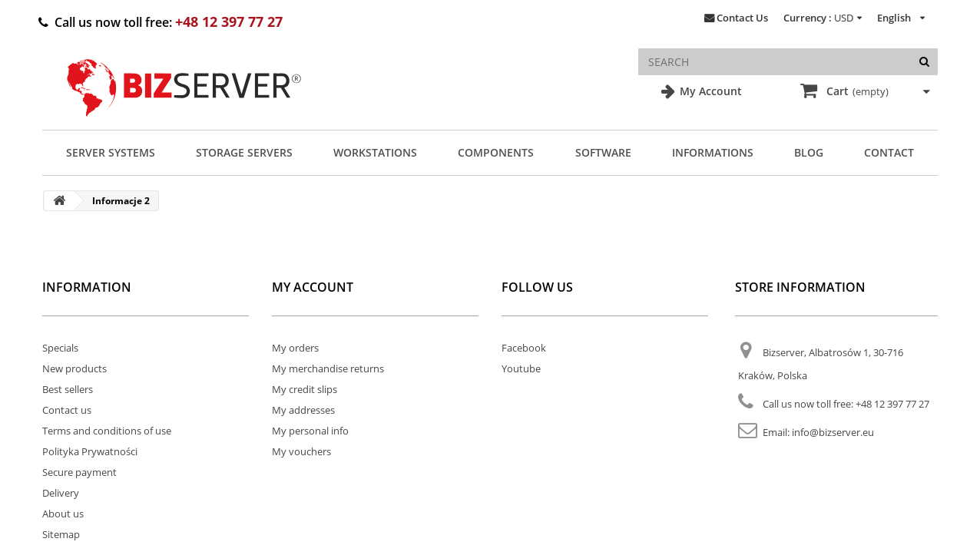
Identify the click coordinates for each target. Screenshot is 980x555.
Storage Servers (244, 152)
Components (496, 152)
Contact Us (742, 18)
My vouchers (301, 451)
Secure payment (79, 472)
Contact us (67, 410)
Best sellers (68, 389)
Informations (713, 152)
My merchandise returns (328, 368)
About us (63, 514)
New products (74, 368)
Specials (60, 348)
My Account (709, 91)
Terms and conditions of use (107, 431)
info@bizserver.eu (833, 432)
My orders (295, 348)
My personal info (310, 431)
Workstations (375, 152)
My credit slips (305, 389)
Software (603, 152)
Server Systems (111, 152)
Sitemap (61, 534)
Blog (809, 152)
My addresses (303, 410)
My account (313, 287)
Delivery (61, 493)
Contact (889, 152)
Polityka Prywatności (90, 451)
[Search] (924, 62)
